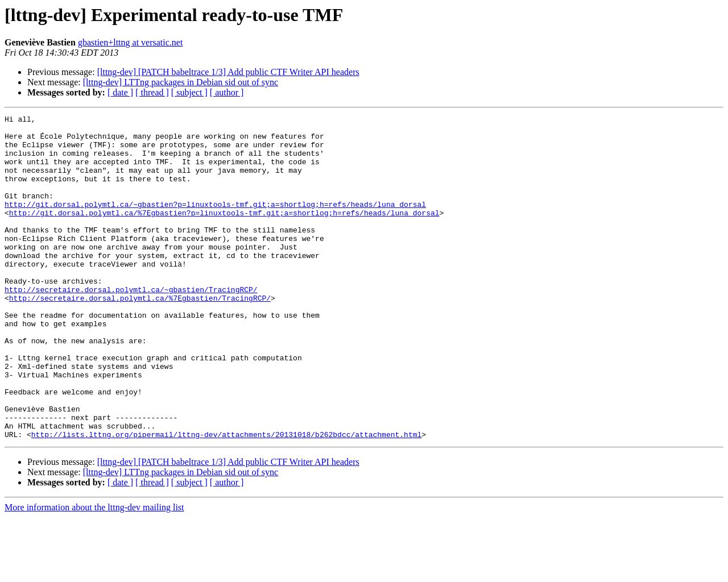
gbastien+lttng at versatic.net (131, 42)
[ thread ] (152, 92)
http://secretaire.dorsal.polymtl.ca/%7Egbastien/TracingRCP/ (140, 335)
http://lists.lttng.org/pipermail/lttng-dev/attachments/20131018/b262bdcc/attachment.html (226, 499)
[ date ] (120, 92)
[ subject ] (189, 92)
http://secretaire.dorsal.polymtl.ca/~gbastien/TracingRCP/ (131, 325)
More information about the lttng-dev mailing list (94, 572)
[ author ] (227, 92)
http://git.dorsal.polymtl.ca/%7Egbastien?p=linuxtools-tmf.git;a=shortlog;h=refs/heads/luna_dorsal (224, 233)
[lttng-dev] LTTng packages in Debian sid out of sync (181, 82)
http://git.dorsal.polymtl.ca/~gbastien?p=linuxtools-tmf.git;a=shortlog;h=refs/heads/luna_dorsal (215, 223)
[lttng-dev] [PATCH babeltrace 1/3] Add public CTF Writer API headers (228, 72)
